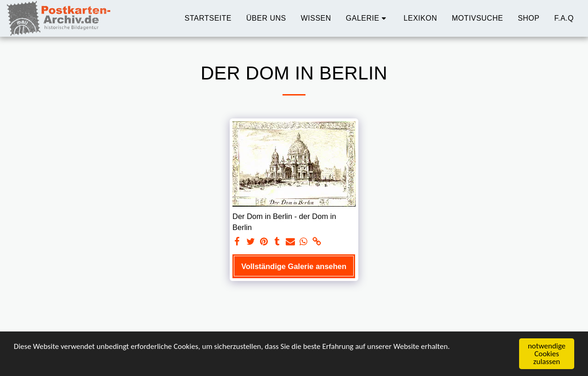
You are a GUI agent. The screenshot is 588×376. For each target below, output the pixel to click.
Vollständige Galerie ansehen (294, 266)
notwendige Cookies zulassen (547, 354)
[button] (367, 18)
